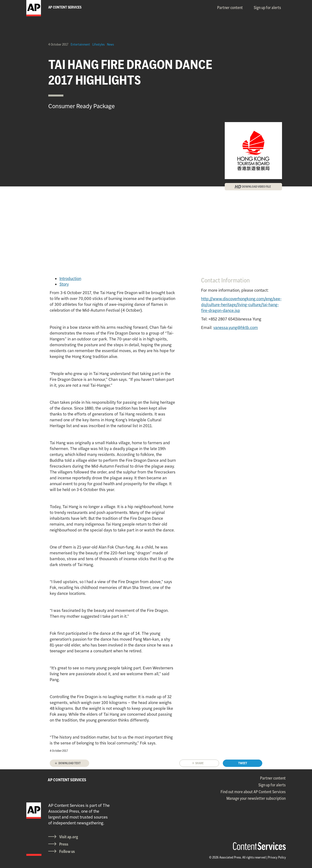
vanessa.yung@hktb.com (236, 328)
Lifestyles (98, 44)
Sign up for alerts (267, 8)
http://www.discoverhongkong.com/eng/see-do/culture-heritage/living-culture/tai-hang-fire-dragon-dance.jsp (241, 305)
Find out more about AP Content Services (253, 792)
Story (64, 284)
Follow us (67, 851)
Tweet (243, 763)
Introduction (70, 279)
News (110, 44)
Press (64, 844)
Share (199, 763)
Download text (70, 763)
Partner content (230, 8)
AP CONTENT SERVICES (67, 780)
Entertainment (80, 44)
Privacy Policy (277, 857)
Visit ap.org (69, 837)
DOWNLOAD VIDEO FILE (256, 187)
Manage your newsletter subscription (256, 798)
